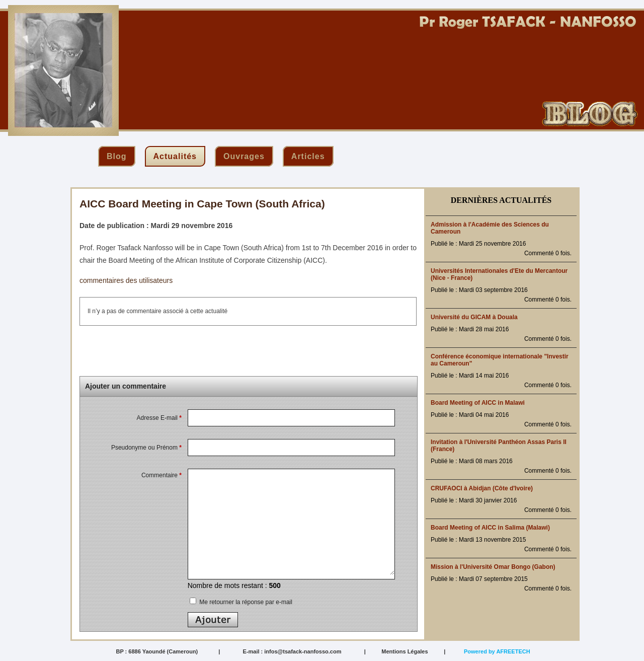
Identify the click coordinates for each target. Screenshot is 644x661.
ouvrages (244, 156)
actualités (175, 156)
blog (117, 156)
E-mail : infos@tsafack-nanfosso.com (292, 651)
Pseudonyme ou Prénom (146, 448)
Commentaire (162, 475)
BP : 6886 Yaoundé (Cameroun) (157, 651)
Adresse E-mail (159, 418)
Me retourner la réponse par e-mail (241, 602)
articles (308, 156)
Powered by (497, 651)
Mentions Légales (405, 651)
